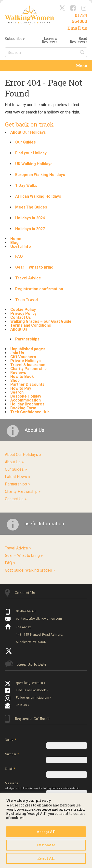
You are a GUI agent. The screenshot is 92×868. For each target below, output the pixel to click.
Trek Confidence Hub (30, 412)
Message (44, 786)
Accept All (46, 832)
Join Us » (22, 705)
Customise (46, 845)
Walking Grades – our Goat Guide (41, 321)
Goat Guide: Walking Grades (28, 570)
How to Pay (21, 388)
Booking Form (23, 408)
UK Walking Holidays (34, 164)
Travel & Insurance (28, 365)
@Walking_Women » (31, 683)
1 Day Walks (26, 185)
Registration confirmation (39, 289)
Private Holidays (26, 361)
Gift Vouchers (23, 357)
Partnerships (27, 339)
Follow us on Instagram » (34, 698)
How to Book (22, 377)
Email (10, 769)
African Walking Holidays (38, 196)
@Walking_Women (63, 8)
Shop (15, 380)
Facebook (73, 8)
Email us (77, 28)
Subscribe (13, 38)
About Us (19, 329)
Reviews (18, 373)
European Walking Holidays (40, 175)
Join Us (17, 353)
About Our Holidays (28, 132)
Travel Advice (28, 278)
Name (10, 740)
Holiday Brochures (27, 404)
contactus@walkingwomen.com (39, 619)
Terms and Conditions (31, 325)
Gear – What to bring (34, 267)
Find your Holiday (31, 153)
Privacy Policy (23, 313)
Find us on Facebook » (32, 690)
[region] (46, 831)
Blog (14, 243)
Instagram (84, 8)
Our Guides (26, 142)
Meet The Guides (31, 207)
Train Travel (26, 300)
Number (12, 754)
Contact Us (21, 317)
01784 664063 (79, 18)
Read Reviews (79, 40)
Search (17, 392)
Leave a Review (50, 40)
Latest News (16, 477)
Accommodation (26, 400)
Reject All (46, 858)
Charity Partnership (28, 369)
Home (16, 239)
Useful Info (21, 247)
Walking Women (29, 15)
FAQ (19, 256)
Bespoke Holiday (26, 396)
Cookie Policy (23, 310)
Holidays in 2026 (30, 218)
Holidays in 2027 (30, 229)
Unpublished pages (28, 349)
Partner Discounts (27, 384)
